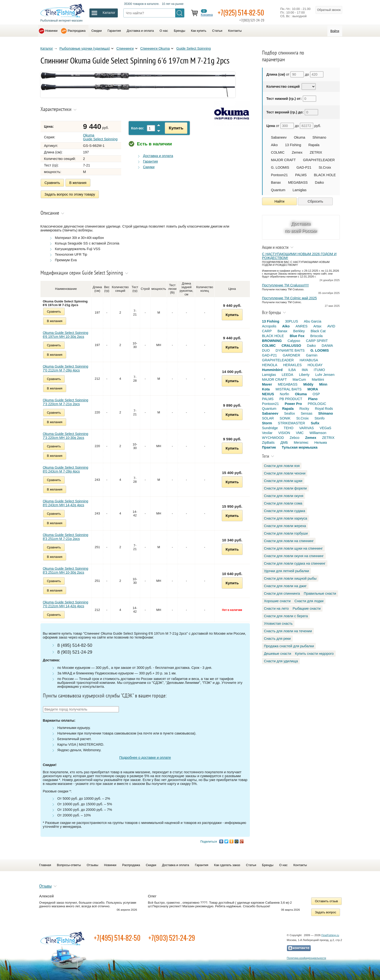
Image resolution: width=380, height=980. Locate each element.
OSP (316, 394)
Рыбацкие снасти (306, 609)
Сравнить (52, 183)
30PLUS (292, 321)
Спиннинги (125, 48)
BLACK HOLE (325, 175)
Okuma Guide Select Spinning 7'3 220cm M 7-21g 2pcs (66, 402)
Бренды (179, 31)
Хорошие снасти (277, 601)
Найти (280, 201)
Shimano (319, 137)
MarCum (299, 379)
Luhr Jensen (325, 375)
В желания (78, 183)
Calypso (294, 341)
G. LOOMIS (280, 167)
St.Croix (325, 167)
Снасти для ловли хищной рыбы (290, 578)
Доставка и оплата (140, 31)
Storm (267, 423)
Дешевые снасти (277, 654)
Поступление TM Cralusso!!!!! (285, 285)
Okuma (300, 137)
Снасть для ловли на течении (288, 631)
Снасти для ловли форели (285, 488)
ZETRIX (316, 152)
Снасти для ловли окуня (284, 496)
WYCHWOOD (273, 438)
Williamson (318, 433)
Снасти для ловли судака (285, 511)
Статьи (217, 31)
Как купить (199, 31)
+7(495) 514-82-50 (117, 938)
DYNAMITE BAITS (290, 350)
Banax (276, 182)
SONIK (285, 418)
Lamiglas (300, 190)
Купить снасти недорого (314, 654)
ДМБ (284, 443)
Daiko (320, 182)
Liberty (304, 375)
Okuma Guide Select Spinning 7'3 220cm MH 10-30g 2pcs (66, 436)
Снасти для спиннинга (282, 593)
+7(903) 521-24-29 (172, 938)
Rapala (314, 145)
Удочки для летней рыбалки (286, 571)
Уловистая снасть (278, 624)
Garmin (312, 355)
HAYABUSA (309, 360)
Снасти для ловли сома (283, 503)
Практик (269, 447)
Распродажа (77, 31)
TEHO (289, 428)
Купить (176, 128)
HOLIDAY (315, 365)
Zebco (294, 438)
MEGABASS (298, 182)
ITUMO (319, 370)
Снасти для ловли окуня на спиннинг (294, 556)
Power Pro (293, 404)
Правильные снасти (320, 593)
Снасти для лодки (309, 601)
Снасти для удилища (281, 661)
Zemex (297, 152)
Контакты (235, 31)
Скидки (97, 31)
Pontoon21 (279, 175)
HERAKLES (292, 365)
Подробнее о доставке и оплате (145, 758)
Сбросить (315, 201)
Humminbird (272, 370)
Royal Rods (324, 409)
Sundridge (270, 428)
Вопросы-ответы (69, 865)
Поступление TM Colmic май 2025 (289, 298)
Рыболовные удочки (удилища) (85, 48)
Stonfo (320, 418)
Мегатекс (301, 443)
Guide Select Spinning (193, 48)
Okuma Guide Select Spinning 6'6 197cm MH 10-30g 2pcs (66, 335)
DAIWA (327, 346)
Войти (335, 31)
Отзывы (92, 865)
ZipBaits (268, 443)
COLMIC (278, 152)
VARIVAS (307, 428)
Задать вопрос (326, 912)
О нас (164, 31)
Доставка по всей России (301, 227)
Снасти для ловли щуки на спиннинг (293, 548)
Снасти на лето (276, 609)
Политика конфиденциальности (306, 958)
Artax (317, 326)
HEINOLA (270, 365)
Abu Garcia (313, 321)
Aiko (274, 145)
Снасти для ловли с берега (286, 616)
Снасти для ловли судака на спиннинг (295, 563)
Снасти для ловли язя (282, 466)
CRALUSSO (291, 346)
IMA (305, 370)
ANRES (301, 326)
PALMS (301, 175)
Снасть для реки (277, 639)
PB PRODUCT (291, 399)
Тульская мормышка (300, 447)
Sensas (307, 413)
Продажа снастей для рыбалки (289, 646)
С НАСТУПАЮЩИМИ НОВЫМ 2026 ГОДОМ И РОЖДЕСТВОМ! (299, 256)
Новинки (51, 31)
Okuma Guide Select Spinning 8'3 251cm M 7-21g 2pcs (66, 537)
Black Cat (318, 331)
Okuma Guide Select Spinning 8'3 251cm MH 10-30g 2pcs (66, 570)
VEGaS (325, 428)
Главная (45, 865)
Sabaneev (279, 137)
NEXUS (268, 394)
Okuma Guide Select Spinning (100, 137)
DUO (266, 350)
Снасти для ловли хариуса (285, 518)
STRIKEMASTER (292, 423)
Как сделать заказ (227, 865)
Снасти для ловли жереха (285, 526)
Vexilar (267, 433)
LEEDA (288, 375)
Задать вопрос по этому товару (70, 194)
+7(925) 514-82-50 (241, 12)
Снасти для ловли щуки (283, 481)
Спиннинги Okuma (155, 48)
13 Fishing (293, 145)
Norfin (285, 394)
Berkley (299, 331)
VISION (284, 433)
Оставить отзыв (327, 901)
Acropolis (269, 326)
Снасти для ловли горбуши (286, 533)
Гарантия (114, 31)
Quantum (278, 190)
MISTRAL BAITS (289, 389)
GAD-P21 (304, 167)
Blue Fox (297, 336)
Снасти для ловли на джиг (285, 586)
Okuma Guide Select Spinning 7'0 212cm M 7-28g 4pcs (66, 368)
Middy (308, 384)
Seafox (289, 413)
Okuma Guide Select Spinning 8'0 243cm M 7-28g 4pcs (66, 469)
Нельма (321, 443)
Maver (267, 384)
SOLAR (268, 418)
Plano (313, 399)
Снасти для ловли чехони (285, 473)
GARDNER (292, 355)
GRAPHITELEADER (319, 160)
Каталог (47, 48)
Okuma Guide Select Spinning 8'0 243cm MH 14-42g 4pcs (66, 503)
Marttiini (318, 379)
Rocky (304, 409)
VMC (300, 433)
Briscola (316, 336)
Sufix (315, 423)
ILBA (292, 370)
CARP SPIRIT (317, 341)
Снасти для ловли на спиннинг (289, 541)
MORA (313, 389)
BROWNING (272, 341)
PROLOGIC (317, 404)
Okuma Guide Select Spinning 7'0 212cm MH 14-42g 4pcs (66, 604)
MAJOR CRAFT (283, 160)
